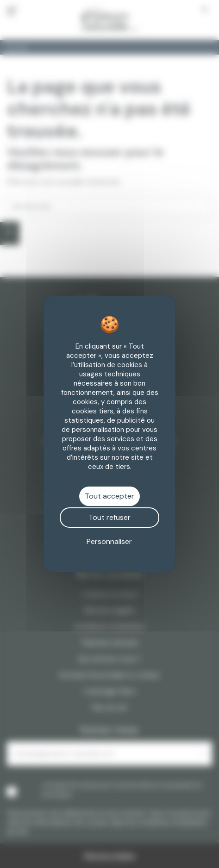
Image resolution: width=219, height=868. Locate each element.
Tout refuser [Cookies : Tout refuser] (109, 517)
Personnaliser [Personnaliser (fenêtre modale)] (109, 541)
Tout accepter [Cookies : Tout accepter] (109, 496)
